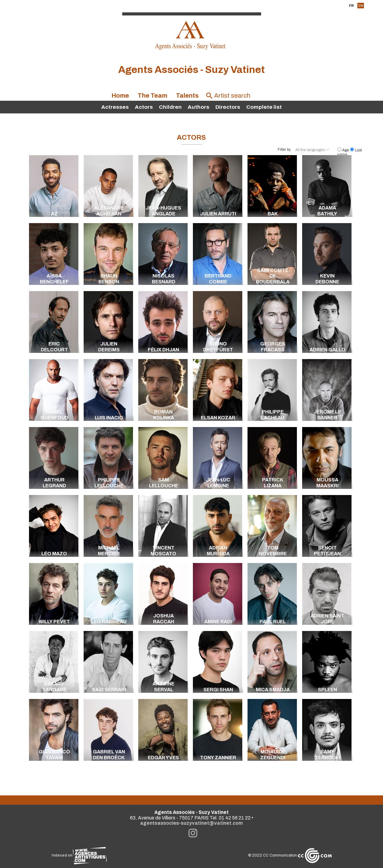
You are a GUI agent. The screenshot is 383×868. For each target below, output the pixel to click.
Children (170, 107)
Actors (144, 107)
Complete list (264, 107)
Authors (198, 107)
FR (351, 6)
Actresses (115, 107)
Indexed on (79, 855)
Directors (228, 107)
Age (344, 150)
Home (120, 96)
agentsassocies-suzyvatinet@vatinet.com (191, 823)
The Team (152, 96)
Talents (187, 96)
